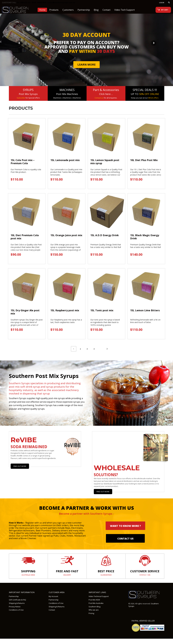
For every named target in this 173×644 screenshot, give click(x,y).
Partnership (14, 596)
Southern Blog (94, 607)
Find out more (103, 492)
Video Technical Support (99, 596)
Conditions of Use (16, 610)
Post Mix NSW (94, 600)
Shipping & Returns (17, 603)
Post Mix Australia (96, 603)
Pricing (91, 613)
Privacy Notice (15, 607)
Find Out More (20, 466)
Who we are (94, 610)
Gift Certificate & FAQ (17, 600)
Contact (52, 610)
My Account (53, 596)
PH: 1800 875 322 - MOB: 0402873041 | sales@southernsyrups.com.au (46, 3)
